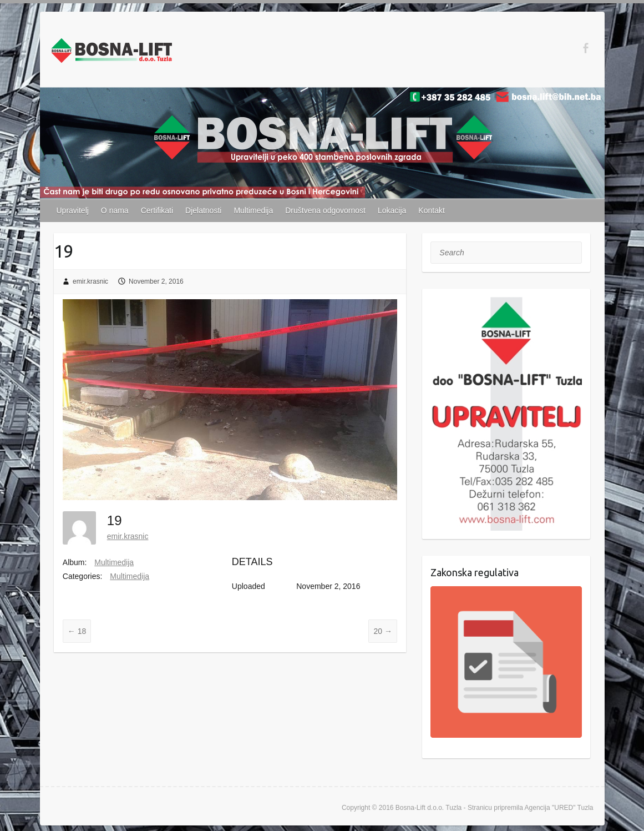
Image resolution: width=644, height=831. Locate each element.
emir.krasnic (90, 281)
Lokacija (392, 210)
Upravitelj (73, 210)
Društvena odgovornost (325, 210)
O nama (115, 210)
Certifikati (157, 210)
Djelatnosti (203, 210)
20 (382, 631)
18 (77, 631)
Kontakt (431, 210)
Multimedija (253, 210)
